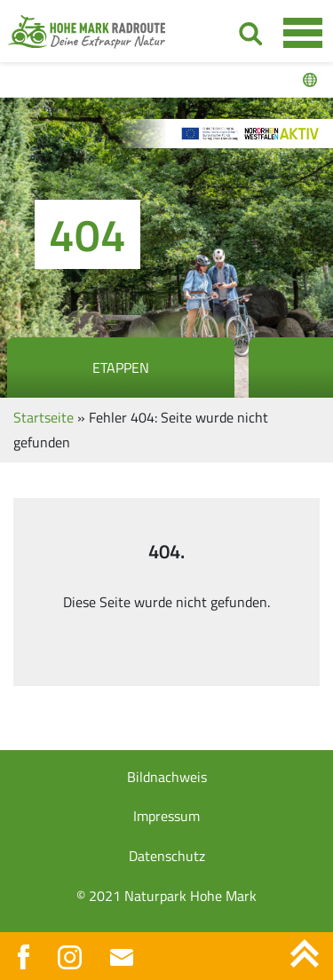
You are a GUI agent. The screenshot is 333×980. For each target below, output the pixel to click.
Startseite (44, 417)
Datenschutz (167, 856)
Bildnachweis (167, 777)
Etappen (121, 367)
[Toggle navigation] (302, 32)
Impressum (166, 816)
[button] (32, 948)
